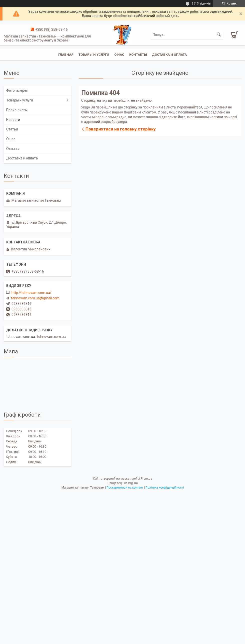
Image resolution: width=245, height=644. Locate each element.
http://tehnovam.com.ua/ (31, 293)
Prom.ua (146, 479)
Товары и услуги (94, 55)
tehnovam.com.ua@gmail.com (35, 298)
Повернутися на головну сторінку (121, 129)
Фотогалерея (17, 90)
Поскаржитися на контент (125, 488)
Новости (13, 120)
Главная (66, 55)
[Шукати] (219, 35)
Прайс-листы (17, 110)
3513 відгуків (201, 3)
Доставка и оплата (169, 55)
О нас (119, 55)
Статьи (12, 129)
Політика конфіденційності (165, 488)
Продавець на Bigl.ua (123, 483)
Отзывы (13, 149)
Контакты (138, 55)
